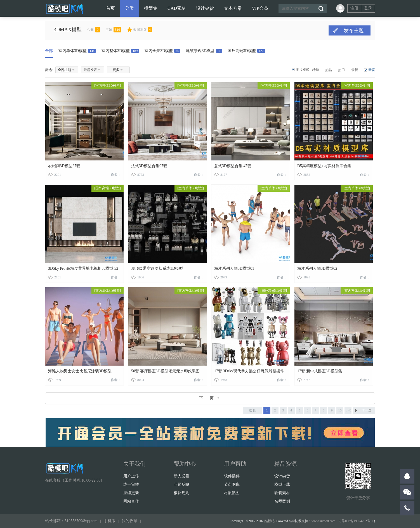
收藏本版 (152, 30)
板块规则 (181, 493)
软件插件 (232, 476)
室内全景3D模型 (162, 51)
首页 (110, 8)
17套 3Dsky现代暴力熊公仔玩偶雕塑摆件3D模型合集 (249, 372)
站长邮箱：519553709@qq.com (71, 521)
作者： (116, 175)
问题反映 (181, 485)
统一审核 (131, 485)
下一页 (367, 410)
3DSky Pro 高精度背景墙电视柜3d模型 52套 (83, 270)
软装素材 (282, 493)
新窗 (372, 70)
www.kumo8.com (323, 521)
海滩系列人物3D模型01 (234, 268)
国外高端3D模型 (246, 51)
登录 (368, 8)
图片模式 (303, 70)
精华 (315, 70)
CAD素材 (177, 8)
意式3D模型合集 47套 (233, 166)
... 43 (348, 410)
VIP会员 (260, 8)
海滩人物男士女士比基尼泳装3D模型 (80, 371)
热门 (341, 70)
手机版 (110, 521)
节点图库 (232, 485)
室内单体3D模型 (77, 51)
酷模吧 (270, 521)
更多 (116, 70)
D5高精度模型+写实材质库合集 (324, 166)
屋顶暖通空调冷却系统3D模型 (157, 268)
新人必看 (181, 476)
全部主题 (65, 70)
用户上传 (131, 476)
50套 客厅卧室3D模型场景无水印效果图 (165, 371)
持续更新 (131, 493)
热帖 (329, 70)
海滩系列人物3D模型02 (317, 268)
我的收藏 (129, 521)
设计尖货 (205, 8)
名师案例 (282, 501)
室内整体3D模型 (120, 51)
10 (340, 410)
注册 (354, 8)
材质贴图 (232, 493)
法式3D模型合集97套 (149, 166)
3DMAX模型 (77, 30)
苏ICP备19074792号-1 (357, 521)
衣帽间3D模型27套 (64, 166)
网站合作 (131, 501)
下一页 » (210, 398)
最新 (355, 70)
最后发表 (90, 70)
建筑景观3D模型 (204, 51)
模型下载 (282, 485)
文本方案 (233, 8)
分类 (129, 8)
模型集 (151, 8)
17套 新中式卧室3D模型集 (320, 371)
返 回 (253, 410)
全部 (49, 51)
